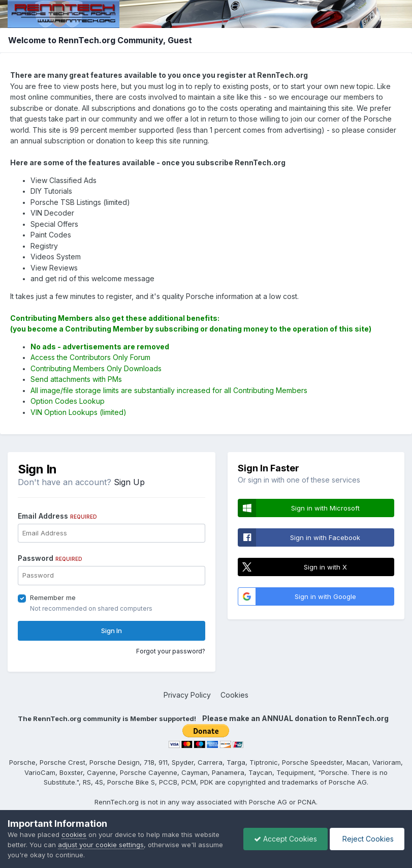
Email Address (57, 516)
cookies (74, 834)
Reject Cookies (367, 839)
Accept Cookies (286, 839)
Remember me (53, 597)
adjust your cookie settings (101, 845)
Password (50, 558)
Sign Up (129, 482)
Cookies (234, 695)
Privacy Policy (187, 695)
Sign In (112, 631)
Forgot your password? (171, 651)
